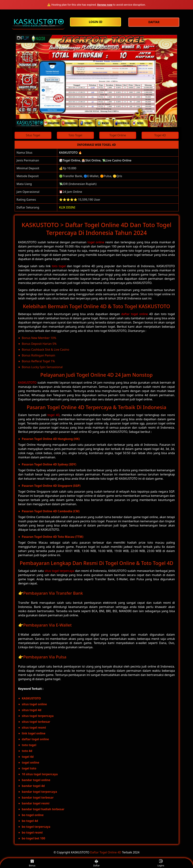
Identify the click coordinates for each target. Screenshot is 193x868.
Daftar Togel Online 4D (106, 852)
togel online (96, 242)
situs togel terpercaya (60, 571)
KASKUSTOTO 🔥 (71, 153)
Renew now (105, 5)
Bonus (32, 863)
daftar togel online (134, 314)
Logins (161, 863)
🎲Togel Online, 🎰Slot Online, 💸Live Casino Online (95, 160)
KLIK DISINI (67, 207)
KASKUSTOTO (27, 383)
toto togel (59, 266)
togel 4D (54, 415)
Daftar (97, 863)
